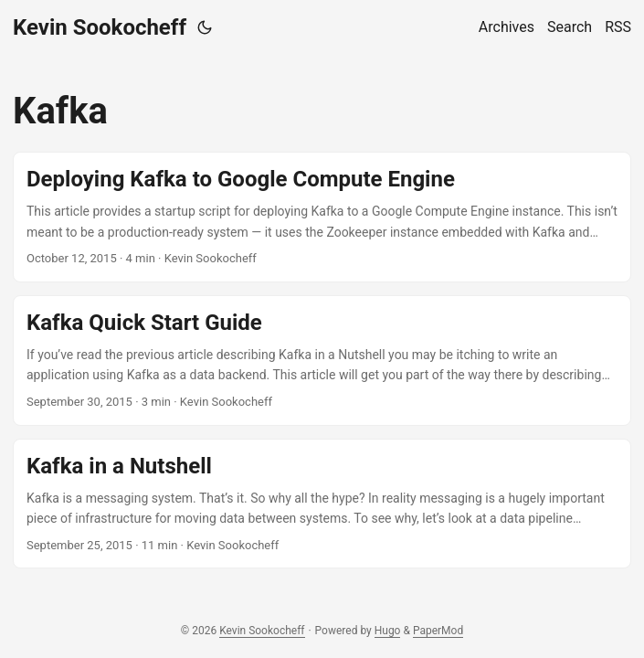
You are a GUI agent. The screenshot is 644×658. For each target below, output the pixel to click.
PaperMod (438, 631)
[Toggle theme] (205, 27)
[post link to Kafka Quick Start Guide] (322, 361)
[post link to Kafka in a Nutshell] (322, 504)
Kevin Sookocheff (100, 27)
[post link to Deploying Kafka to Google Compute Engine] (322, 217)
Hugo (388, 631)
